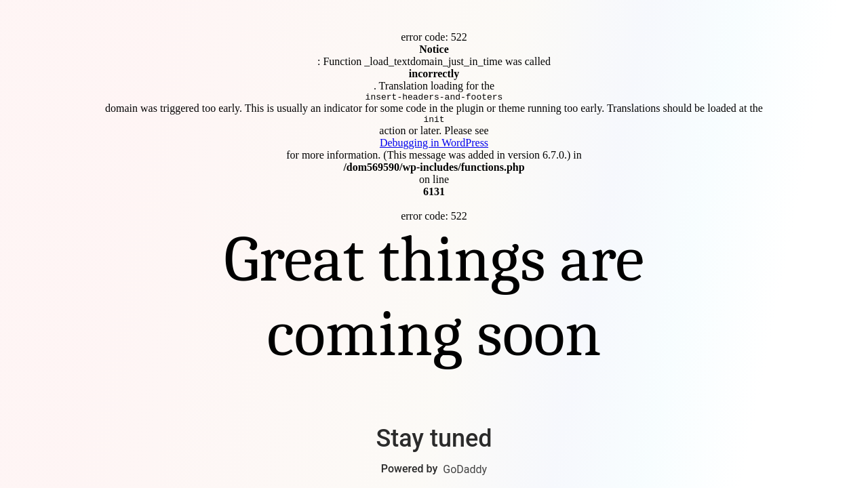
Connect (434, 244)
